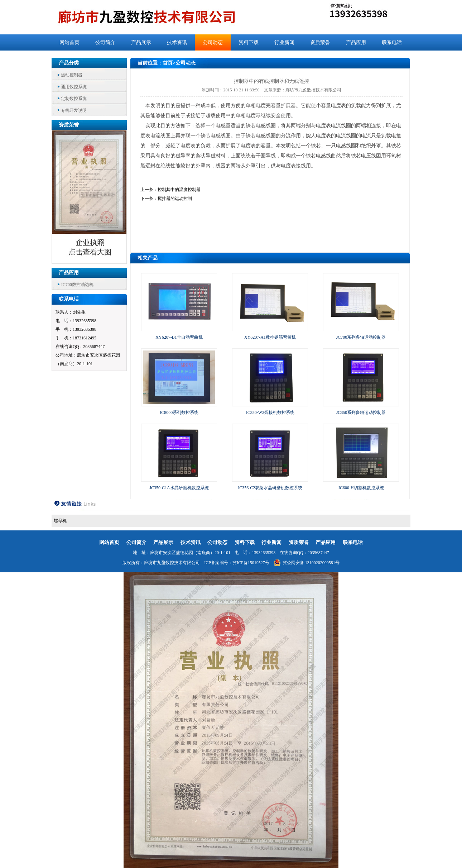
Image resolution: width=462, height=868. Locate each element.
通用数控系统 (74, 87)
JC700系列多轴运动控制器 (361, 337)
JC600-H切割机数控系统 (361, 488)
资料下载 (249, 42)
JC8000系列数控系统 (179, 412)
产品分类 (69, 63)
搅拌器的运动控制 (175, 199)
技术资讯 (177, 42)
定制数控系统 (74, 99)
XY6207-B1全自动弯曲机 (179, 337)
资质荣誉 (320, 42)
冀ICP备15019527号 (251, 563)
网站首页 (69, 42)
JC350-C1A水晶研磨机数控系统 (179, 488)
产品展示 (141, 42)
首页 (168, 63)
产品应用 (356, 42)
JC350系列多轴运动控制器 (361, 412)
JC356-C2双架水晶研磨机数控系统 (270, 488)
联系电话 (392, 42)
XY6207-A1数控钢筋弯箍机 (270, 337)
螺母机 (60, 521)
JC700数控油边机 (77, 285)
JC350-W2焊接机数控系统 (270, 412)
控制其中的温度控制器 (179, 190)
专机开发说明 (74, 110)
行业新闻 (284, 42)
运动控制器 (72, 75)
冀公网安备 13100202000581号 (307, 563)
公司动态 (213, 42)
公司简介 (105, 42)
